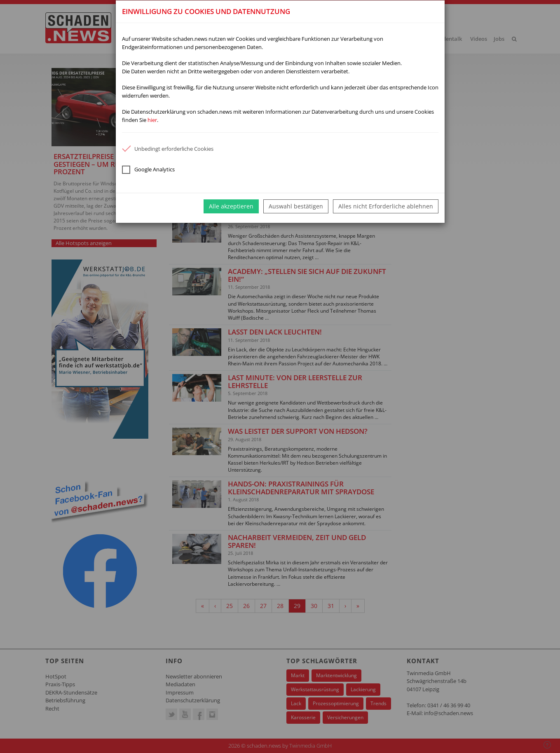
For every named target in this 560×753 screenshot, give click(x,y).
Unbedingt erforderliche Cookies (168, 149)
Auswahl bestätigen (296, 206)
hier (152, 120)
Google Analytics (148, 170)
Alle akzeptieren (231, 206)
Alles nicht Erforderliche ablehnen (386, 206)
